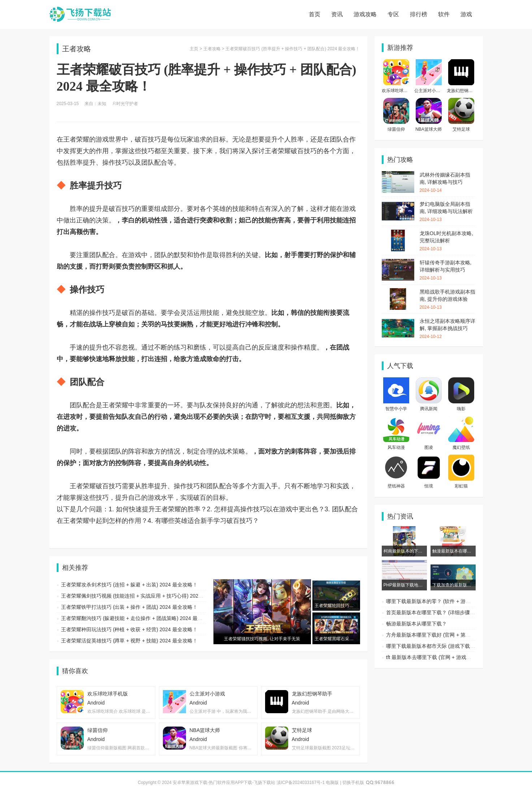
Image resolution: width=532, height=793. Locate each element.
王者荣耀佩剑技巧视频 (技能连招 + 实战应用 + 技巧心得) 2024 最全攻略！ (144, 596)
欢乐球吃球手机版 (399, 91)
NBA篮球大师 (429, 129)
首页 (315, 14)
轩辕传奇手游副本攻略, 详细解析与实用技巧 (448, 270)
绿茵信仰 (396, 129)
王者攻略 (212, 49)
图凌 (429, 447)
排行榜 (419, 14)
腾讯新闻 (429, 409)
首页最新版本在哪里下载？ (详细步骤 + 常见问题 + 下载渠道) (455, 612)
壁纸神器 (396, 486)
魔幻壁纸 (461, 447)
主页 (194, 49)
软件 (444, 14)
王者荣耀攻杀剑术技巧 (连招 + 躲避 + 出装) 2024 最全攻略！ (129, 585)
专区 (393, 14)
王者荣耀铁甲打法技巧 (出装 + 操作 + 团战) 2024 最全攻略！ (129, 607)
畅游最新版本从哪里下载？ (416, 624)
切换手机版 (353, 783)
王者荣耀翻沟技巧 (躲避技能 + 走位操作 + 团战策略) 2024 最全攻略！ (139, 618)
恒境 (429, 486)
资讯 (337, 14)
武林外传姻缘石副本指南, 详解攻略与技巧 (448, 183)
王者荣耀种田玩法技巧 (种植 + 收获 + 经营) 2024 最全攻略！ (129, 629)
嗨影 (461, 409)
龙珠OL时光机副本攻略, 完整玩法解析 (448, 241)
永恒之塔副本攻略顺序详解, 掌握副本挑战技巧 (448, 329)
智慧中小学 (396, 409)
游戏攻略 (365, 14)
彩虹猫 (461, 486)
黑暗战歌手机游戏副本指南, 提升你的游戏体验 (448, 300)
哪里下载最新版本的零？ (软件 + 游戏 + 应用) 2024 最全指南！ (457, 601)
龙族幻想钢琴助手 (464, 91)
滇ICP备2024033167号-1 (301, 783)
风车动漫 (396, 447)
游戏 (466, 14)
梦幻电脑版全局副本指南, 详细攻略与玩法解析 (448, 212)
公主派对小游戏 (429, 91)
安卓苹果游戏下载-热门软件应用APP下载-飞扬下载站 (80, 14)
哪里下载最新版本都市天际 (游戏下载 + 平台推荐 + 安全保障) (455, 646)
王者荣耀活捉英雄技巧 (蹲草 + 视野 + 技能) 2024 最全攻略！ (129, 641)
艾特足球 (461, 129)
